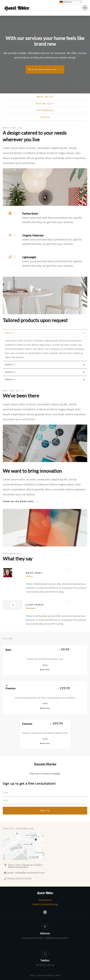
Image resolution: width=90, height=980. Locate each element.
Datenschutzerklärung (45, 904)
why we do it (45, 104)
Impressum (45, 900)
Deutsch (66, 2)
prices (45, 117)
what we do (45, 97)
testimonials (45, 110)
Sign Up (45, 811)
